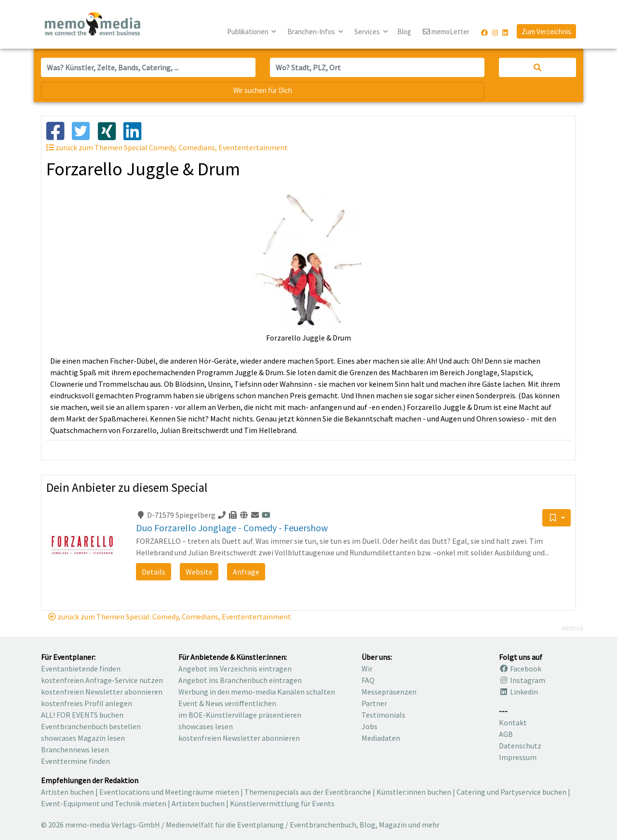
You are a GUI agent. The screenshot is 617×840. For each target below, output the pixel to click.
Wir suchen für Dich (263, 90)
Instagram (522, 680)
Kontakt (513, 722)
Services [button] (368, 32)
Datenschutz (520, 746)
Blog (404, 32)
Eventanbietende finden (81, 669)
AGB (506, 734)
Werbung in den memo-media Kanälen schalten (257, 692)
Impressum (518, 757)
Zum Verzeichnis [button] (546, 32)
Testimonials (383, 715)
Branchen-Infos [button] (312, 32)
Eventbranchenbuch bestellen (91, 726)
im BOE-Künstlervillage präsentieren (240, 715)
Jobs (369, 726)
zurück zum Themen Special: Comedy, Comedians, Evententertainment (170, 617)
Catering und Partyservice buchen (511, 792)
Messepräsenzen (389, 692)
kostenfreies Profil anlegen (87, 703)
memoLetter (446, 32)
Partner (374, 703)
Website (199, 572)
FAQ (368, 680)
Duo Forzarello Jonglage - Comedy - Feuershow (232, 528)
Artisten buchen (67, 792)
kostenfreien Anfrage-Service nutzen (102, 680)
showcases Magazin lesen (83, 738)
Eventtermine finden (75, 761)
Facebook (520, 669)
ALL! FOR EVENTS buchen (82, 715)
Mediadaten (381, 738)
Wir (367, 669)
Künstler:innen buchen (414, 792)
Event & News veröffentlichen (227, 703)
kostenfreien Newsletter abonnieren (102, 692)
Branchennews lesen (75, 749)
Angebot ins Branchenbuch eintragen (240, 680)
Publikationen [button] (248, 32)
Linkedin (518, 692)
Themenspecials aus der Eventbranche (308, 792)
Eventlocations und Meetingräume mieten (169, 792)
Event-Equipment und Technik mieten (104, 803)
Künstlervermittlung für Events (282, 803)
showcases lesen (206, 726)
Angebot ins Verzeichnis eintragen (235, 669)
